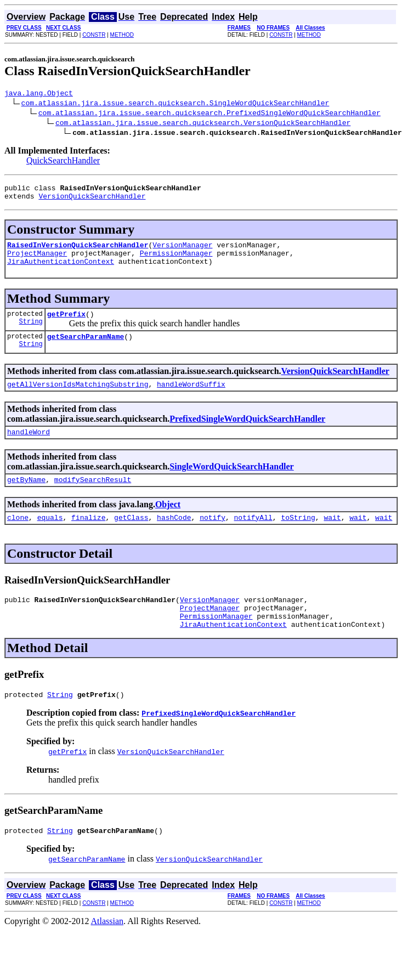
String (31, 334)
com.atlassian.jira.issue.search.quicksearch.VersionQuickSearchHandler (203, 124)
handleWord (29, 448)
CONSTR (94, 35)
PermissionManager (176, 261)
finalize (88, 537)
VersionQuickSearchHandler (92, 201)
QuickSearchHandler (63, 162)
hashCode (174, 537)
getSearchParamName (86, 349)
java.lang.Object (39, 94)
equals (50, 537)
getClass (131, 537)
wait (332, 537)
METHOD (122, 35)
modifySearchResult (93, 497)
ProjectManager (37, 261)
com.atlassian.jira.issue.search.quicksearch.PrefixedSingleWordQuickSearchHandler (210, 114)
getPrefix (66, 325)
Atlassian (107, 951)
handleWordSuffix (191, 399)
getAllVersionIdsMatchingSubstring (78, 399)
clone (18, 537)
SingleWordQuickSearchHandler (231, 483)
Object (168, 522)
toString (298, 537)
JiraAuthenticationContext (61, 271)
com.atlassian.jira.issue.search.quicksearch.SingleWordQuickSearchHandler (175, 104)
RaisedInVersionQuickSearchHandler (78, 251)
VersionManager (182, 251)
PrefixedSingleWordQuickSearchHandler (247, 434)
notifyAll (253, 537)
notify (213, 537)
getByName (26, 497)
